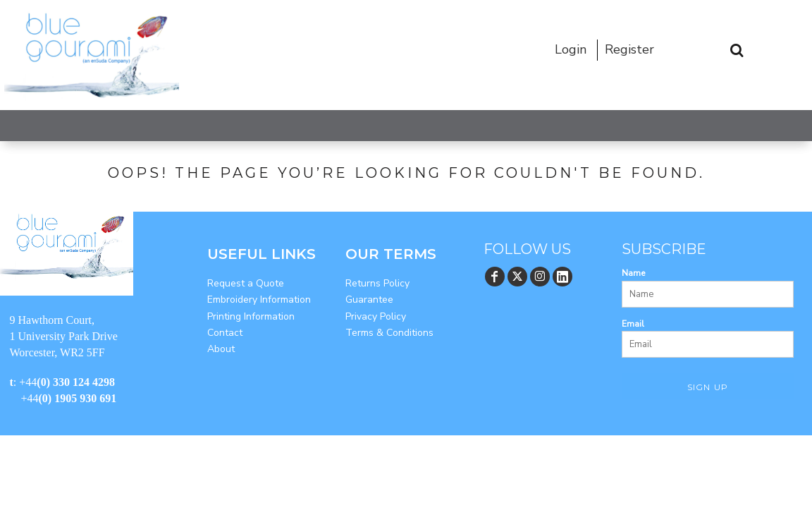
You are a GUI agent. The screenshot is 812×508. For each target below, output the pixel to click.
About (221, 349)
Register (629, 49)
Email (633, 324)
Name (633, 273)
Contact (225, 333)
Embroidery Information (259, 300)
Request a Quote (246, 283)
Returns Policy (377, 283)
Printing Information (251, 316)
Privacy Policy (376, 316)
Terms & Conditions (389, 333)
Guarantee (369, 300)
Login (571, 49)
